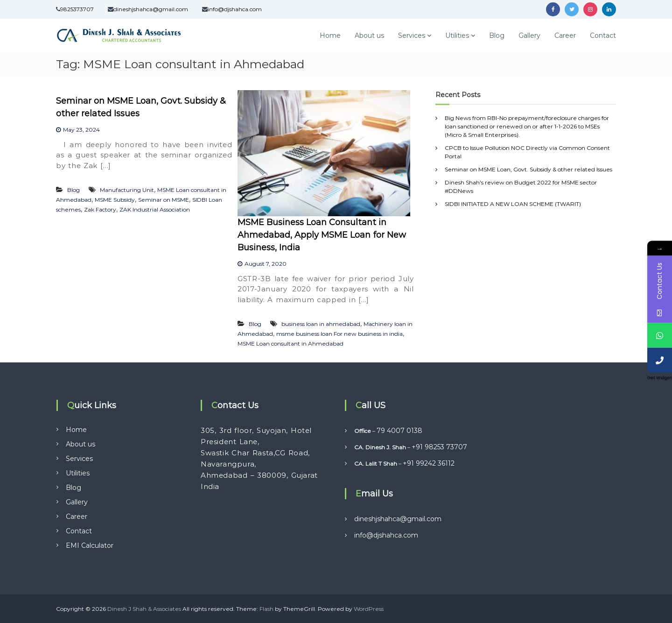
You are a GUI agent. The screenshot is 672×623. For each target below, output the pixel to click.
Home (330, 35)
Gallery (529, 35)
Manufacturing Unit (127, 190)
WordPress (369, 609)
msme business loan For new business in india (339, 334)
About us (369, 35)
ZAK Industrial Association (155, 209)
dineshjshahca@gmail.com (151, 9)
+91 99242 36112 (429, 463)
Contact (603, 35)
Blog (497, 35)
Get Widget (660, 378)
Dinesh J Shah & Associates (144, 609)
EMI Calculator (90, 545)
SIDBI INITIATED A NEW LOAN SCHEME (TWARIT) (513, 204)
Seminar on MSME (164, 200)
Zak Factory (100, 209)
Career (565, 35)
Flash (266, 609)
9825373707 (77, 9)
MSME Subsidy (115, 200)
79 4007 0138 (399, 431)
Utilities (457, 35)
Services (412, 35)
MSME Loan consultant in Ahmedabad (290, 343)
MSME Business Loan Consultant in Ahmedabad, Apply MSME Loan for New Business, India (322, 235)
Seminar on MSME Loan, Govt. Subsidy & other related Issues (528, 169)
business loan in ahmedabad (321, 324)
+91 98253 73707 (439, 447)
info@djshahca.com (235, 9)
